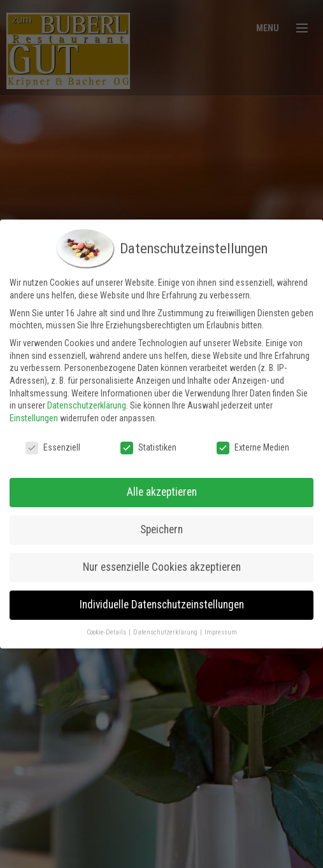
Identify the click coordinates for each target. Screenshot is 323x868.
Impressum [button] (221, 628)
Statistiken (148, 443)
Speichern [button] (161, 525)
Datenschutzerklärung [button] (166, 628)
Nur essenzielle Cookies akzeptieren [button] (162, 563)
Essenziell (53, 443)
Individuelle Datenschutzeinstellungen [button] (162, 600)
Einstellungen (34, 414)
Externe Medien (253, 443)
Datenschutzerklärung (87, 401)
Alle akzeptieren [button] (162, 487)
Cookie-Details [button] (107, 628)
